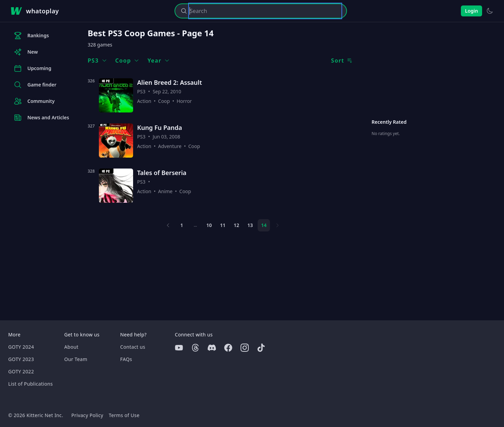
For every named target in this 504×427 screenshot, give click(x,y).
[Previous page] (168, 225)
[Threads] (195, 348)
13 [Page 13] (250, 225)
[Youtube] (179, 348)
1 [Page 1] (182, 225)
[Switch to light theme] (490, 11)
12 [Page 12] (236, 225)
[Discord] (212, 348)
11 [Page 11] (223, 225)
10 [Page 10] (209, 225)
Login (471, 11)
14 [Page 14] (264, 225)
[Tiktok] (261, 348)
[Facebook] (228, 348)
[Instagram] (245, 348)
